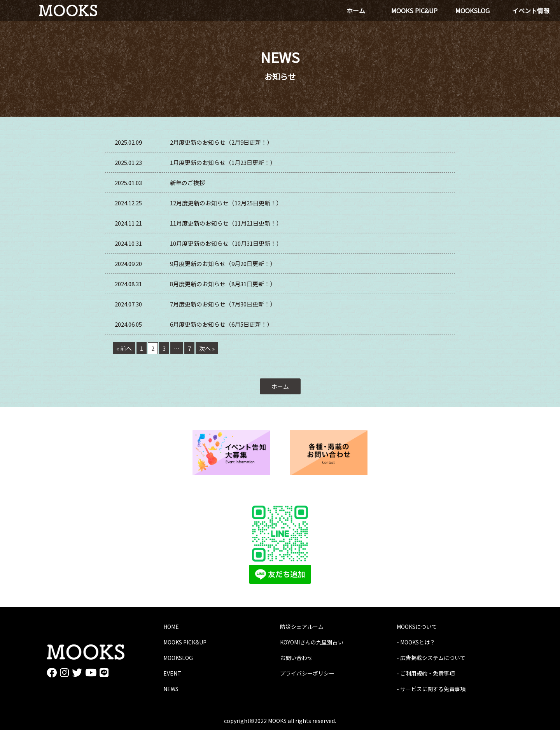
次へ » (207, 348)
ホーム (280, 386)
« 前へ (124, 348)
